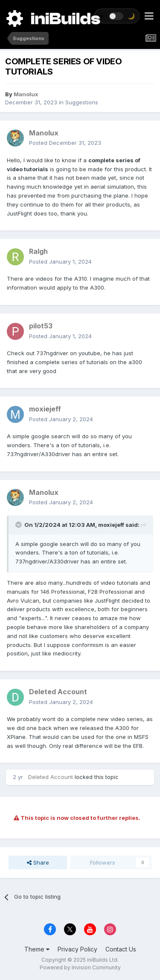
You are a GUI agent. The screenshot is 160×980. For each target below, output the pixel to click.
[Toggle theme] (117, 16)
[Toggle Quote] (19, 525)
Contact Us (121, 949)
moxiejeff (111, 525)
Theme (37, 949)
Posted (65, 143)
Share (38, 862)
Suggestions (82, 102)
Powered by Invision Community (80, 967)
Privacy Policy (77, 949)
